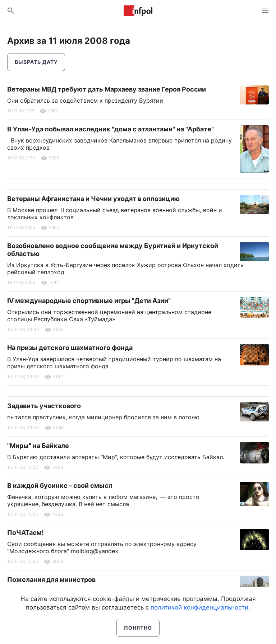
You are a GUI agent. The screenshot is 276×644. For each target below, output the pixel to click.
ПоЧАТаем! (26, 533)
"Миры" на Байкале (38, 446)
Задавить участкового (44, 406)
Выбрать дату (36, 62)
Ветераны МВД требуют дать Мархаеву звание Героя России (107, 89)
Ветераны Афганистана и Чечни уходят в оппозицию (93, 199)
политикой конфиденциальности (199, 607)
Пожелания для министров (51, 580)
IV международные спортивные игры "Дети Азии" (89, 301)
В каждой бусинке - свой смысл (60, 486)
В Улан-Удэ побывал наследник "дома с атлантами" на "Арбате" (111, 129)
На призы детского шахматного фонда (70, 348)
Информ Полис (138, 11)
